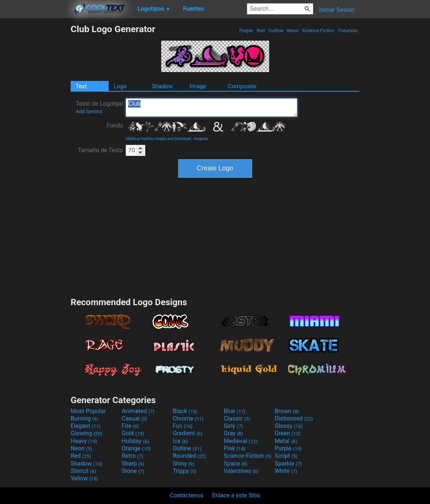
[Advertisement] (35, 134)
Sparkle (288, 464)
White (286, 471)
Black (185, 411)
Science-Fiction (319, 30)
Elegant (86, 426)
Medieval (241, 441)
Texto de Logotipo (99, 107)
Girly (233, 426)
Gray (233, 433)
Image (198, 86)
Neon (293, 30)
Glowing (86, 433)
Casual (134, 418)
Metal (286, 441)
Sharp (133, 464)
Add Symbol (89, 111)
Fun (183, 426)
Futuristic (348, 30)
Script (286, 456)
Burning (84, 418)
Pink (235, 448)
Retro (132, 456)
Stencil (83, 471)
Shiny (184, 464)
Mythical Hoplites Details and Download (158, 139)
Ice (180, 441)
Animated (138, 411)
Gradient (187, 433)
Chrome (188, 418)
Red (261, 30)
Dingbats (201, 139)
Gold (133, 433)
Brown (287, 411)
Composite (242, 86)
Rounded (189, 456)
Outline (276, 30)
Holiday (135, 441)
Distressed (294, 418)
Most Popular (88, 411)
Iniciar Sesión (336, 10)
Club (211, 108)
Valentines (241, 471)
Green (288, 433)
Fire (130, 426)
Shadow (162, 86)
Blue (235, 411)
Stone (133, 471)
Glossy (289, 426)
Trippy (184, 471)
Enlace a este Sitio (236, 495)
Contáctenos (187, 495)
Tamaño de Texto (100, 150)
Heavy (84, 441)
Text (81, 86)
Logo (120, 86)
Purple (246, 30)
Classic (237, 418)
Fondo (115, 125)
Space (236, 464)
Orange (136, 448)
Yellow (84, 478)
